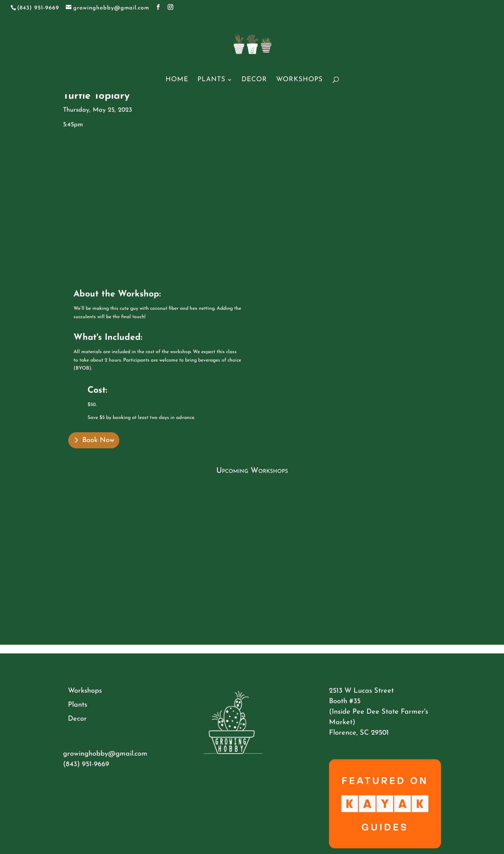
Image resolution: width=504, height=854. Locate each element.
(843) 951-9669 (86, 764)
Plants (211, 80)
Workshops (299, 80)
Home (177, 80)
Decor (254, 80)
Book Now (98, 440)
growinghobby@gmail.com (105, 754)
